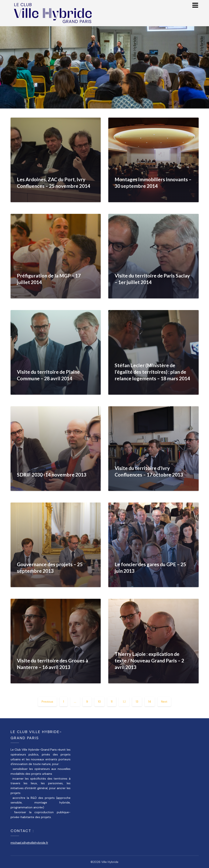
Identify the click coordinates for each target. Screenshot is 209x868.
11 (112, 702)
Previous (47, 702)
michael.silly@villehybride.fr (29, 843)
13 (137, 702)
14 (150, 702)
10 (99, 702)
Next (164, 702)
